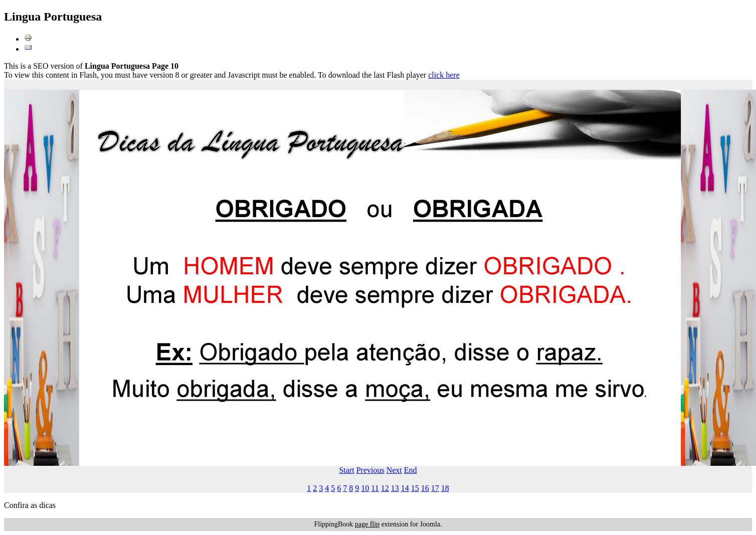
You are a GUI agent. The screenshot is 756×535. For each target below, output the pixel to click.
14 (405, 488)
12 (385, 488)
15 (415, 488)
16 (425, 488)
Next (394, 470)
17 (435, 488)
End (411, 470)
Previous (370, 470)
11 (375, 488)
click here (444, 75)
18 (445, 488)
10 (365, 488)
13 (395, 488)
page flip (367, 524)
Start (346, 470)
